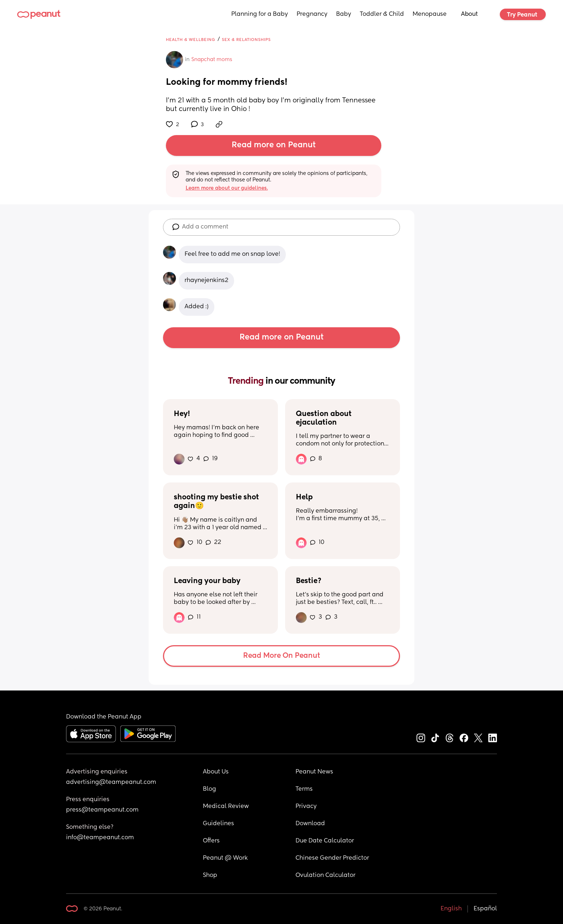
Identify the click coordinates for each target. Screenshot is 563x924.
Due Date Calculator (325, 841)
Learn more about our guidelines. (227, 188)
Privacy (306, 807)
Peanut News (314, 772)
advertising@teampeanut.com (111, 782)
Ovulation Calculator (325, 876)
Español (485, 909)
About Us (216, 772)
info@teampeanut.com (100, 838)
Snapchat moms (212, 60)
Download (310, 824)
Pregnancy (312, 14)
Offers (211, 841)
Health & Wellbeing (191, 40)
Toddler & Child (382, 14)
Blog (210, 789)
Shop (210, 876)
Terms (304, 789)
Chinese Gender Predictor (332, 858)
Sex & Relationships (246, 40)
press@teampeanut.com (102, 810)
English (451, 909)
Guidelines (218, 824)
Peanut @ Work (225, 858)
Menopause (430, 14)
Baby (344, 14)
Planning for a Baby (260, 14)
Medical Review (226, 807)
